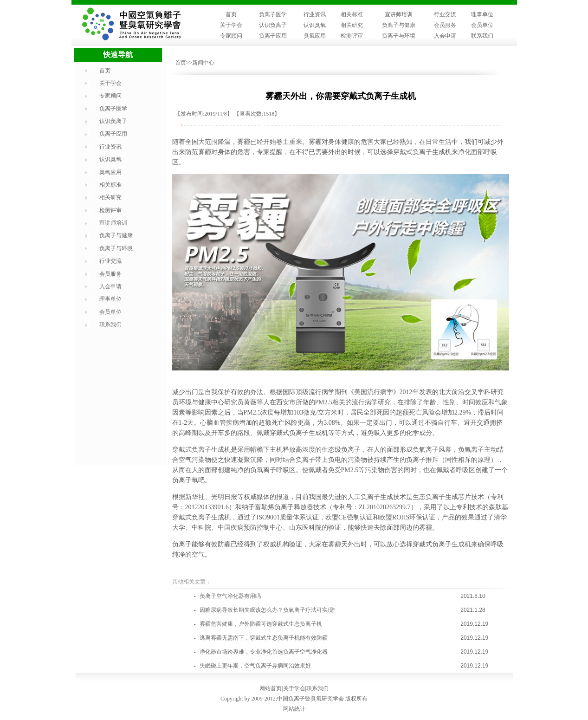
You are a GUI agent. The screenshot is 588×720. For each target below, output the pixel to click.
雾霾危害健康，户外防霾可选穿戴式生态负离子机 (261, 624)
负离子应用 (273, 36)
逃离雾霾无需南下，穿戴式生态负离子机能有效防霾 (264, 638)
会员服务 (445, 25)
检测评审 (352, 36)
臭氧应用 (315, 36)
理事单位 (482, 14)
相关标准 (352, 14)
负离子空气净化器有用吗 (230, 596)
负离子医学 (273, 14)
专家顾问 (231, 36)
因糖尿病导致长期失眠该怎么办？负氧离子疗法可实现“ (268, 610)
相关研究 (352, 25)
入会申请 (445, 36)
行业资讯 (315, 14)
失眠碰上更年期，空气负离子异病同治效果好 (255, 666)
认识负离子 (273, 25)
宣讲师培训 (399, 14)
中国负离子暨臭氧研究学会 (310, 699)
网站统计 (294, 709)
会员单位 (482, 25)
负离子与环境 (399, 36)
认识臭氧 (315, 25)
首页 (231, 14)
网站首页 (271, 688)
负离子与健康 (399, 25)
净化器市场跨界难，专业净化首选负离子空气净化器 (264, 652)
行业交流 (445, 14)
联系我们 (482, 36)
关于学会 (231, 25)
